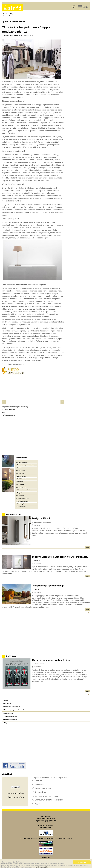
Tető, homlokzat (22, 507)
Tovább (87, 547)
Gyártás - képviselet (43, 788)
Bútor (5, 412)
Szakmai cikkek (7, 16)
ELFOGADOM (82, 862)
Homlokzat (20, 482)
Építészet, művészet (39, 664)
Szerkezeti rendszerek (23, 498)
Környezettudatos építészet (25, 490)
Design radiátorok (41, 518)
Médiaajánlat (46, 816)
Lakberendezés (9, 410)
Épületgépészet (22, 476)
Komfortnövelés (22, 487)
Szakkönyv (11, 656)
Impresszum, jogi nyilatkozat (46, 821)
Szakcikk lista (8, 713)
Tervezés (38, 781)
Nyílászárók (20, 496)
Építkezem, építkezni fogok (46, 796)
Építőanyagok (21, 471)
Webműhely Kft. (46, 828)
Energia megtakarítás (11, 720)
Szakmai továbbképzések (12, 707)
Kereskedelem (41, 792)
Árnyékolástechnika (23, 462)
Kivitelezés (39, 785)
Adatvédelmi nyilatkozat (46, 819)
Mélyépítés (20, 493)
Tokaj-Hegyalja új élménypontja (48, 586)
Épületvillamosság (22, 479)
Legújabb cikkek (13, 515)
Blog (6, 723)
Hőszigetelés (21, 485)
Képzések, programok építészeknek (15, 710)
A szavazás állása (16, 793)
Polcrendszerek (9, 415)
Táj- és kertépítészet (23, 501)
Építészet (20, 468)
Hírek (6, 700)
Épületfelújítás (21, 473)
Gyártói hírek (8, 703)
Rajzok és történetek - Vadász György (51, 660)
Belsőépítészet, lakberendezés (13, 35)
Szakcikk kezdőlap (8, 14)
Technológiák (21, 504)
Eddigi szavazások (16, 797)
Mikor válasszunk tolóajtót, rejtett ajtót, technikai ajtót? (60, 557)
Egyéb (37, 804)
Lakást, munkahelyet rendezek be (49, 800)
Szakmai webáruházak (11, 716)
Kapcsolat (46, 857)
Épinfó (13, 8)
